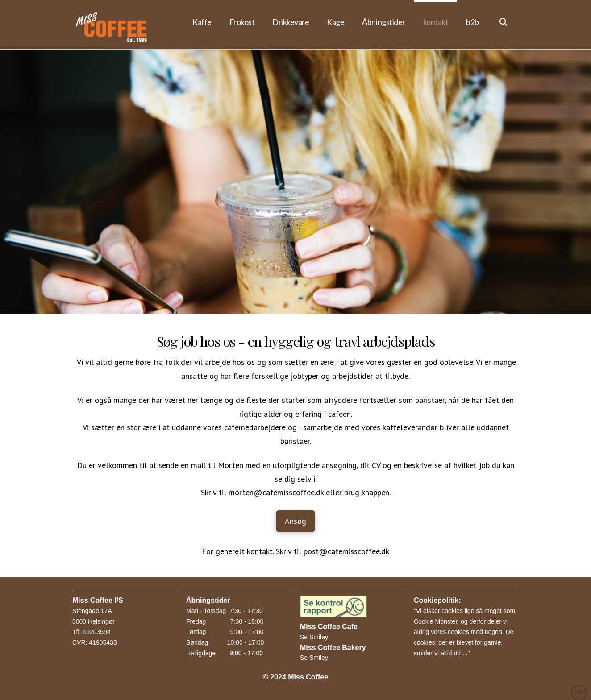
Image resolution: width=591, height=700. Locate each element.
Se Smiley (314, 637)
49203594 (96, 632)
